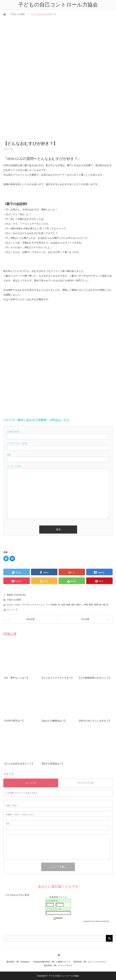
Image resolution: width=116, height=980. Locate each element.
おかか (10, 605)
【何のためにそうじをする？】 (94, 721)
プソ (48, 605)
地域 (68, 605)
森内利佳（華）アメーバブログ (58, 965)
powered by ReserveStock (97, 921)
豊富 (91, 605)
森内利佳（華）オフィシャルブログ (90, 962)
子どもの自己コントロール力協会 (64, 976)
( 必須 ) (12, 805)
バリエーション (37, 605)
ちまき (17, 605)
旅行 (73, 605)
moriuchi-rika (20, 595)
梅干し (80, 605)
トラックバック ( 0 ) (85, 783)
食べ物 (102, 605)
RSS (58, 955)
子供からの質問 (18, 14)
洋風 (86, 605)
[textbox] (58, 481)
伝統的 (54, 605)
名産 (63, 605)
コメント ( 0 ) (31, 783)
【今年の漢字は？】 (14, 721)
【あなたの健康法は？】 (54, 721)
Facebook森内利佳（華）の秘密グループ (52, 962)
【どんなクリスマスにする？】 (57, 678)
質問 (96, 605)
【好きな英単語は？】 (52, 764)
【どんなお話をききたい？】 (19, 764)
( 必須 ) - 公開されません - (21, 815)
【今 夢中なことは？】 (16, 678)
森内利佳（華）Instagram (18, 962)
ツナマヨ (25, 605)
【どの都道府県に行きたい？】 (94, 678)
